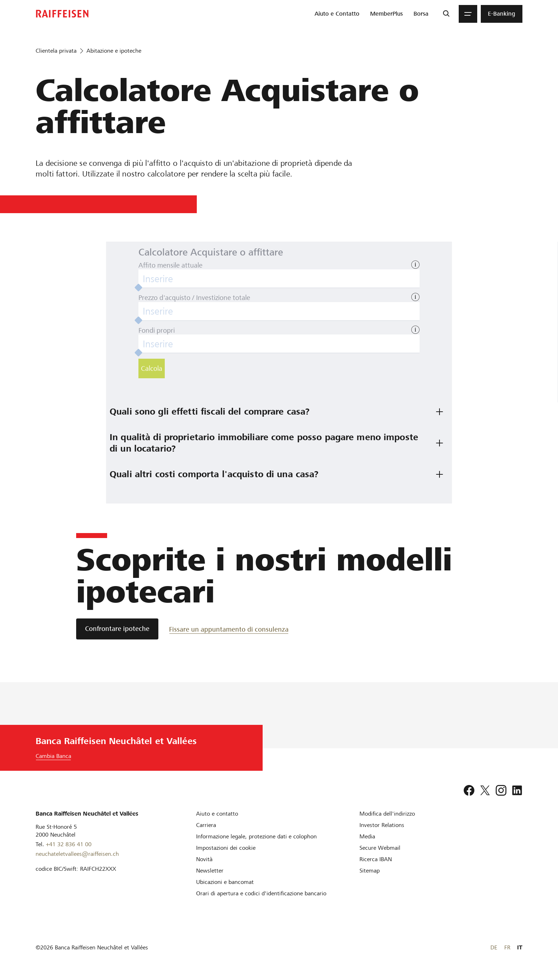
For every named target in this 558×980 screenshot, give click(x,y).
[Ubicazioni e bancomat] (225, 882)
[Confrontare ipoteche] (117, 629)
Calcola (152, 368)
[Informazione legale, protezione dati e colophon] (256, 836)
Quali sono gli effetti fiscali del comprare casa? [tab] (210, 412)
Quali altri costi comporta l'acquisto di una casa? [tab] (214, 474)
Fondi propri (157, 330)
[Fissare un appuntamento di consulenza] (229, 629)
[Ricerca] (446, 14)
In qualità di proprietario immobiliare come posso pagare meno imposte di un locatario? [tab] (265, 443)
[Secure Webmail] (380, 848)
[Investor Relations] (382, 825)
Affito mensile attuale (170, 265)
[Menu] (468, 14)
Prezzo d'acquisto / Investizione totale (194, 298)
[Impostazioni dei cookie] (226, 848)
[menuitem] (337, 14)
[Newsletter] (210, 871)
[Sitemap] (370, 871)
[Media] (367, 836)
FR (507, 947)
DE (494, 947)
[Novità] (204, 859)
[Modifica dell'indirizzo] (387, 814)
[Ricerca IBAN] (376, 859)
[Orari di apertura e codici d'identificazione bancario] (261, 893)
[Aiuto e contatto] (217, 814)
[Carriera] (206, 825)
